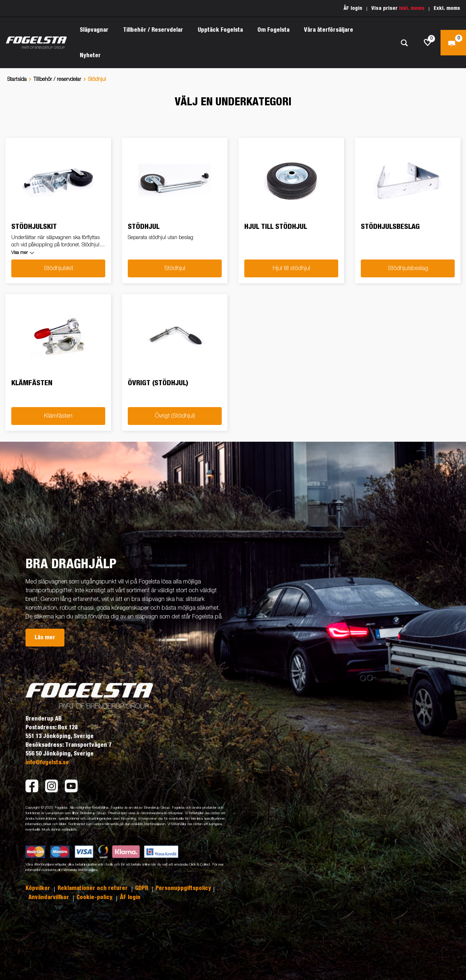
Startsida (17, 79)
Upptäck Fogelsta (220, 30)
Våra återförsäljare (329, 30)
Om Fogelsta (273, 30)
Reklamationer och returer (93, 888)
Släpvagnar (94, 30)
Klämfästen (58, 416)
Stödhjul (175, 269)
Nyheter (90, 55)
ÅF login (353, 8)
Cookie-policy (95, 897)
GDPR (142, 888)
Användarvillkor (50, 897)
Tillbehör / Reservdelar (153, 30)
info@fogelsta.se (47, 762)
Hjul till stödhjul (291, 269)
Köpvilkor (39, 888)
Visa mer (19, 253)
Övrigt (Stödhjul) (175, 416)
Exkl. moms (447, 8)
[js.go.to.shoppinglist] (428, 43)
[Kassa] (453, 43)
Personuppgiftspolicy (183, 888)
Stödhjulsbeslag (408, 269)
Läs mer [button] (45, 637)
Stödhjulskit (58, 269)
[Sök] (404, 43)
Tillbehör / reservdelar (57, 79)
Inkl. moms (412, 8)
